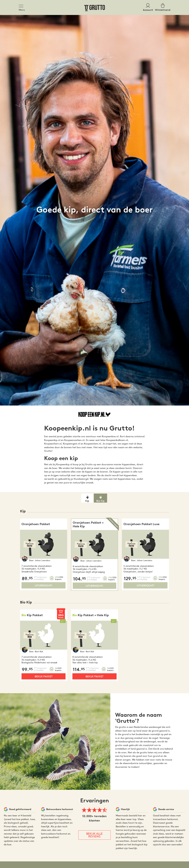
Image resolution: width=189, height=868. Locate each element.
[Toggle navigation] (22, 5)
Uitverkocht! (44, 585)
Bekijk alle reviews (94, 835)
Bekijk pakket (44, 676)
